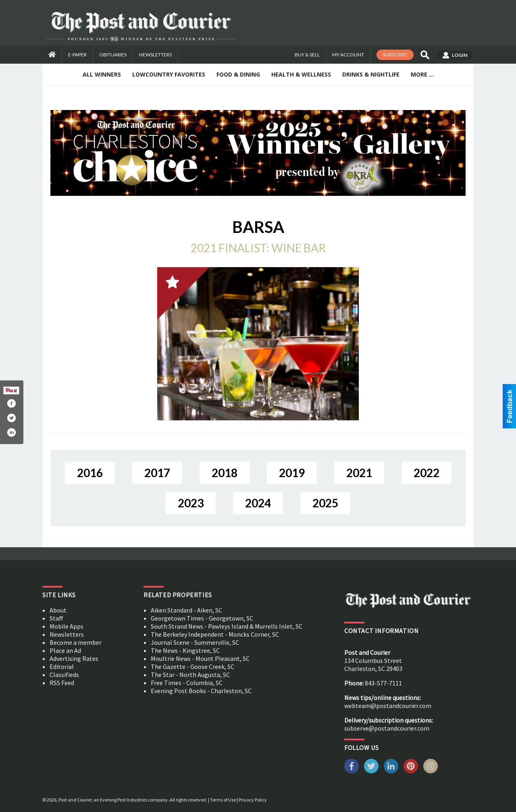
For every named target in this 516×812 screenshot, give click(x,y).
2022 (427, 473)
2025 (325, 503)
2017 (157, 473)
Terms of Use (223, 800)
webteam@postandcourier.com (388, 706)
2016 (90, 473)
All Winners (102, 74)
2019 (292, 473)
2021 (359, 473)
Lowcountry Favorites (169, 74)
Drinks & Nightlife (371, 74)
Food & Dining (238, 74)
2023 (191, 503)
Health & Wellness (301, 74)
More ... (422, 74)
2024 (258, 503)
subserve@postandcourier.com (387, 728)
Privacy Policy (253, 800)
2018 (225, 473)
